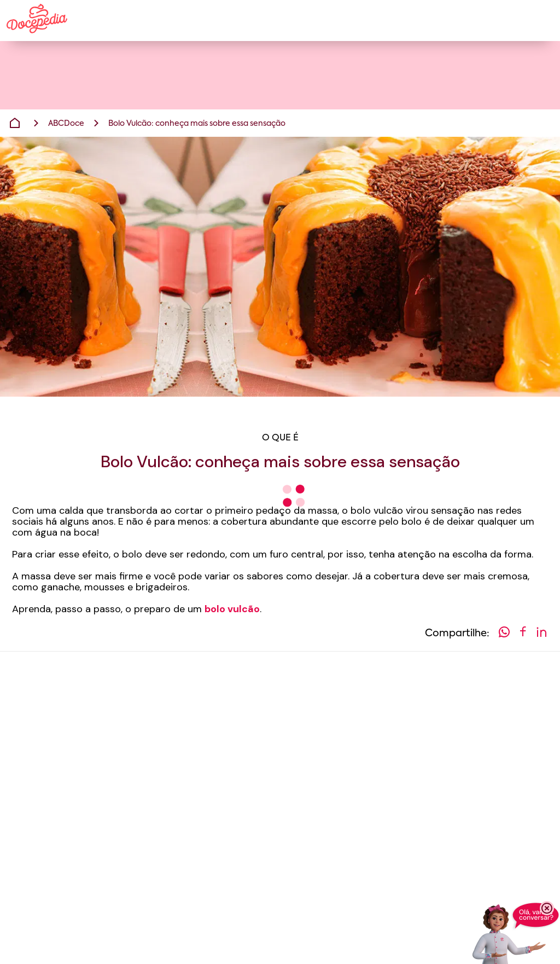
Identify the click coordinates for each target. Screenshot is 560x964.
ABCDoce (66, 124)
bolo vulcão (232, 609)
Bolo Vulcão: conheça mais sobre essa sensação (197, 124)
